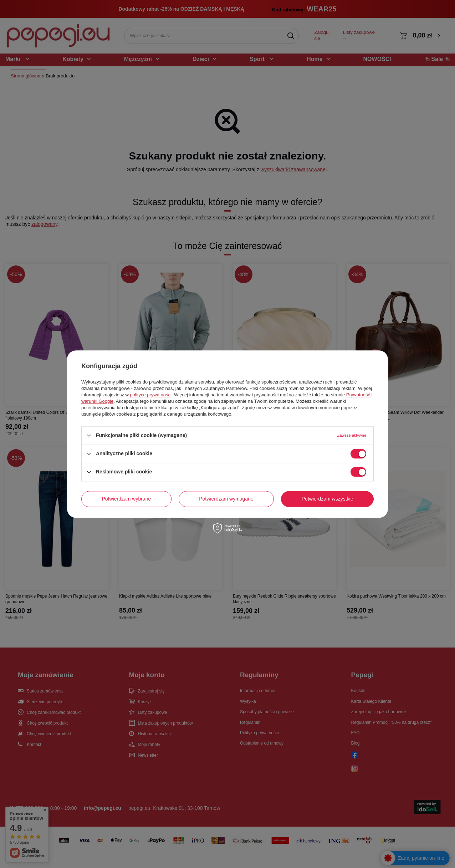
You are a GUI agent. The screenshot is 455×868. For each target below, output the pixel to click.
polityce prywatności (151, 395)
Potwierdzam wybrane (127, 499)
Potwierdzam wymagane (226, 499)
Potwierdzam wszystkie (328, 499)
